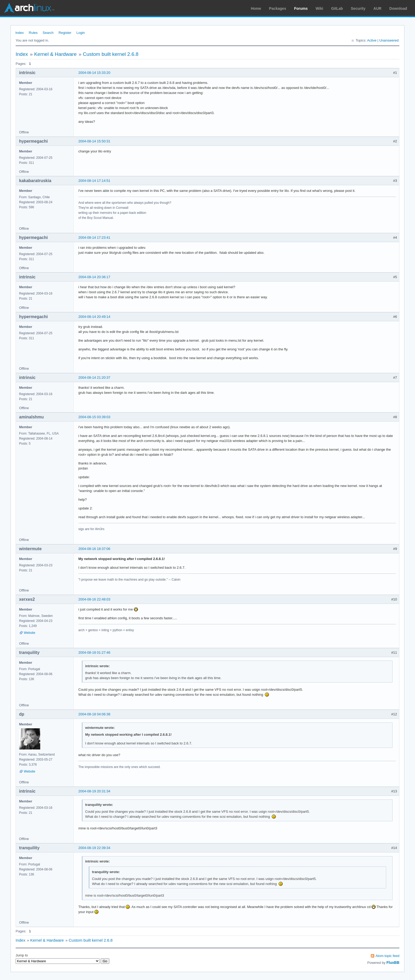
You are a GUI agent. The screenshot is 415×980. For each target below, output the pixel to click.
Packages (278, 8)
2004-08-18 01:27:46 (94, 652)
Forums (301, 8)
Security (358, 8)
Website (30, 633)
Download (398, 8)
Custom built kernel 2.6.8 (111, 54)
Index (20, 33)
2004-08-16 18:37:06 (94, 549)
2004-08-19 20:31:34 (94, 791)
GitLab (337, 8)
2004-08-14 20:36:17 (94, 277)
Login (81, 33)
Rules (33, 33)
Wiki (320, 8)
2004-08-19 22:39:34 (94, 848)
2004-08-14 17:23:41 (94, 238)
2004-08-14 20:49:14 (94, 317)
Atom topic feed (387, 956)
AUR (377, 8)
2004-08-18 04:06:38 (94, 714)
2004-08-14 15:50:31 (94, 141)
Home (256, 8)
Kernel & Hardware (55, 54)
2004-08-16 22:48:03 (94, 599)
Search (48, 33)
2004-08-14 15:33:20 (94, 73)
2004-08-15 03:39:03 (94, 417)
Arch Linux (29, 8)
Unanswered (389, 40)
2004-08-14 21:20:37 (94, 378)
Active (372, 40)
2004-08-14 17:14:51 (94, 181)
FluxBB (393, 963)
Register (65, 33)
